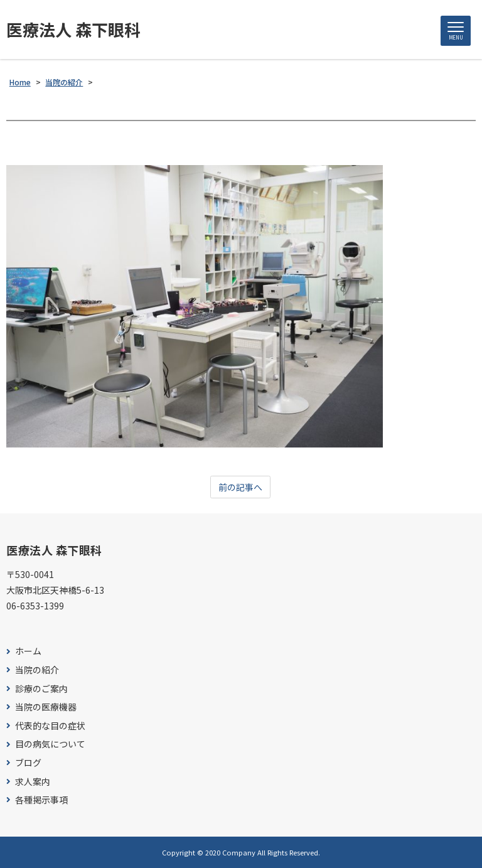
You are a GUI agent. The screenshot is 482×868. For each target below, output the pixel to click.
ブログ (28, 763)
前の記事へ (240, 487)
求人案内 (33, 782)
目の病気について (50, 744)
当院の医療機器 (46, 707)
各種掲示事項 (41, 800)
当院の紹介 (37, 670)
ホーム (28, 651)
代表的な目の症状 (50, 726)
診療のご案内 (41, 689)
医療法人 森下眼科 (73, 29)
